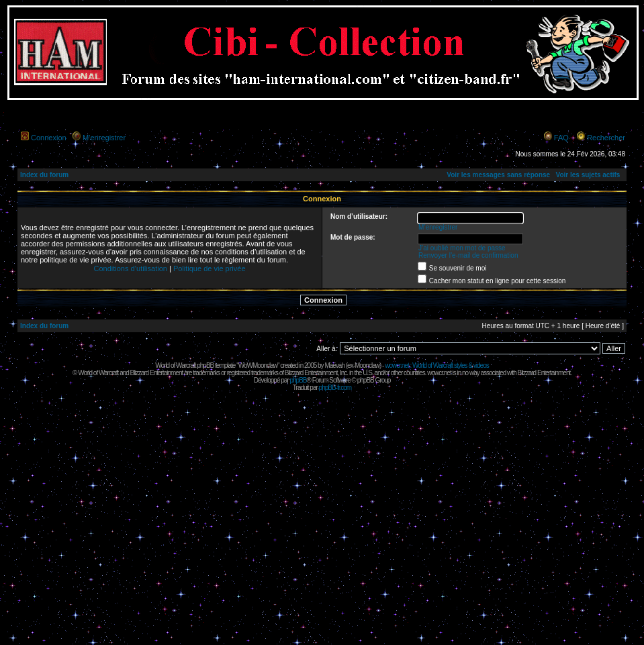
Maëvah (334, 365)
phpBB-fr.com (335, 388)
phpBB (298, 380)
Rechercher (606, 138)
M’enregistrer (104, 138)
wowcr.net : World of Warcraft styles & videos (437, 365)
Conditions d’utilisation (130, 268)
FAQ (561, 138)
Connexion (49, 138)
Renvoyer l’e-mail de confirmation (468, 255)
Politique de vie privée (210, 268)
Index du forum (44, 175)
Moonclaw (367, 365)
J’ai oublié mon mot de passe (462, 248)
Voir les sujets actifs (588, 175)
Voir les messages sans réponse (498, 175)
